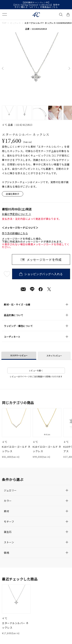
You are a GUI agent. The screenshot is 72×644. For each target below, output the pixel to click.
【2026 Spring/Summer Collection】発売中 (36, 5)
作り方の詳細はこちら (15, 233)
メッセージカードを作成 (44, 260)
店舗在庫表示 (13, 194)
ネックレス (15, 23)
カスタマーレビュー (19, 355)
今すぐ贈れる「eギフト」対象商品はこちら (36, 7)
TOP (4, 23)
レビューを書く (36, 370)
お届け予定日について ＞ (17, 214)
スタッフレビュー (54, 356)
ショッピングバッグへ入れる (41, 274)
